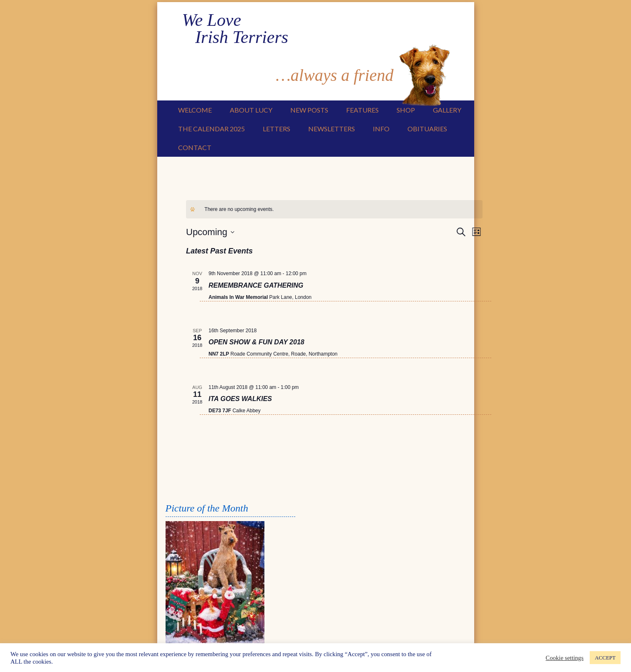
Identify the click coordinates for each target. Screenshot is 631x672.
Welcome (195, 109)
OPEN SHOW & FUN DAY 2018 (256, 342)
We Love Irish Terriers (246, 27)
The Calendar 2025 (211, 128)
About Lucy (251, 109)
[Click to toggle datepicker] (210, 232)
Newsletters (332, 128)
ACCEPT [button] (605, 658)
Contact (195, 147)
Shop (406, 109)
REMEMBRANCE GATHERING (256, 285)
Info (381, 128)
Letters (277, 128)
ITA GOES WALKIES (240, 398)
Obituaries (427, 128)
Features (362, 109)
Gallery (447, 109)
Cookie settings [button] (564, 658)
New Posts (309, 109)
